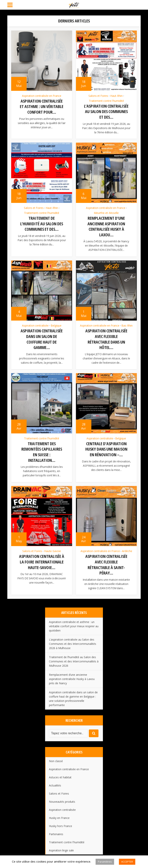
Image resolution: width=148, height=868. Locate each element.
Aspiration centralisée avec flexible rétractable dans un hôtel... (106, 338)
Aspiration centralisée (35, 324)
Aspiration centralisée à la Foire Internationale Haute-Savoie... (42, 559)
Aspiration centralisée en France (42, 96)
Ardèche (127, 549)
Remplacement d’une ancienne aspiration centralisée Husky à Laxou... (106, 226)
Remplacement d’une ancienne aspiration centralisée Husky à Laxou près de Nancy (72, 676)
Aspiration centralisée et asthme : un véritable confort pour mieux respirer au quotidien (74, 623)
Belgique (56, 324)
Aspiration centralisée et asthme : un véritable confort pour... (42, 106)
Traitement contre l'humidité (106, 101)
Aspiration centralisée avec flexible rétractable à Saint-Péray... (106, 562)
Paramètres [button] (105, 862)
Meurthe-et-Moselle (106, 212)
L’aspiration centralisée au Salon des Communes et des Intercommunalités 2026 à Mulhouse (73, 641)
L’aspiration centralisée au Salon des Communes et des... (106, 111)
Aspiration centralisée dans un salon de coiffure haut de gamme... (42, 338)
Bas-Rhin (127, 324)
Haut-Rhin (116, 96)
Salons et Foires (98, 96)
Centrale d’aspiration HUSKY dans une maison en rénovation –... (106, 447)
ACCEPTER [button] (127, 862)
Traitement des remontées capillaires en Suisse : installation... (42, 450)
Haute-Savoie (53, 549)
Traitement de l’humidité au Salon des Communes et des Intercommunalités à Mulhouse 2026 (74, 658)
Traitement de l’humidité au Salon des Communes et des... (42, 223)
